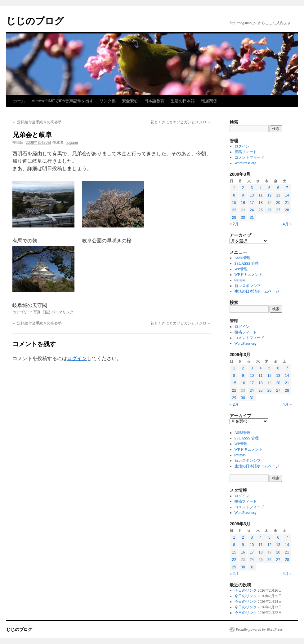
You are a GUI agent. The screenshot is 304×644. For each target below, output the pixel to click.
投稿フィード (246, 152)
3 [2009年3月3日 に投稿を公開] (252, 188)
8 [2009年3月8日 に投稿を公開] (234, 195)
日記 (46, 312)
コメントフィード (249, 157)
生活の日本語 (183, 101)
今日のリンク (246, 590)
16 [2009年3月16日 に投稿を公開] (243, 203)
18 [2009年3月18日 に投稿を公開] (260, 203)
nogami (72, 143)
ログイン (77, 358)
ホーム (19, 101)
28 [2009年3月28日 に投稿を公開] (287, 210)
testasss (240, 280)
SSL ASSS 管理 (247, 263)
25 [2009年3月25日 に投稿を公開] (260, 210)
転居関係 (209, 101)
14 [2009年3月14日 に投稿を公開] (287, 195)
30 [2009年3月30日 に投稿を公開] (243, 218)
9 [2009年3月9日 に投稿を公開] (243, 195)
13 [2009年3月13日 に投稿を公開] (278, 195)
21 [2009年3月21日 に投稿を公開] (287, 203)
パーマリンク (62, 312)
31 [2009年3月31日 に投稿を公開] (252, 218)
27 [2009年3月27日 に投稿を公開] (278, 210)
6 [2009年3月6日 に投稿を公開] (278, 188)
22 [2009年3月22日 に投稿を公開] (234, 210)
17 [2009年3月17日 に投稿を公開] (252, 203)
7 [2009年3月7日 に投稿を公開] (287, 188)
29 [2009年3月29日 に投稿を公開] (234, 218)
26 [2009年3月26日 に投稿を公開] (269, 210)
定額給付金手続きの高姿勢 (37, 122)
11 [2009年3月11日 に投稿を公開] (260, 195)
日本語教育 (154, 101)
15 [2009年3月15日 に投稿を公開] (234, 203)
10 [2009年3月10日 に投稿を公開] (252, 195)
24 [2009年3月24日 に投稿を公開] (252, 210)
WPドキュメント (248, 275)
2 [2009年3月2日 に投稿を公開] (243, 188)
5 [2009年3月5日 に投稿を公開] (269, 188)
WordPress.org (245, 163)
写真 (37, 312)
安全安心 (130, 101)
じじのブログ (35, 21)
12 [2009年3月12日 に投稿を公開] (269, 195)
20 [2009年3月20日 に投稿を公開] (278, 203)
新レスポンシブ (248, 286)
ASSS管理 (243, 258)
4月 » (287, 224)
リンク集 (108, 101)
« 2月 (234, 224)
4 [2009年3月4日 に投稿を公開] (261, 188)
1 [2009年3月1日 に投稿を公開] (234, 188)
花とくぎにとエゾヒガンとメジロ (181, 122)
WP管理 (241, 269)
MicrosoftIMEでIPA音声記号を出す (62, 101)
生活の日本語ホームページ (257, 291)
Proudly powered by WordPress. (260, 629)
